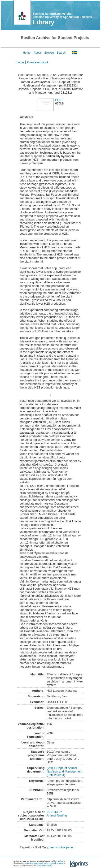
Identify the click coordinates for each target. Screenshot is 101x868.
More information (44, 866)
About (37, 53)
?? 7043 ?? (54, 812)
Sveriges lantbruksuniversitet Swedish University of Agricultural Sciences (62, 15)
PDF (58, 100)
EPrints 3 (61, 862)
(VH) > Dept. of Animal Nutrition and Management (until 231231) (65, 771)
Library (44, 22)
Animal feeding (57, 815)
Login (20, 62)
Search (61, 53)
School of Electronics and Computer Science (44, 864)
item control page (61, 847)
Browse (49, 53)
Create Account (38, 62)
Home (27, 53)
